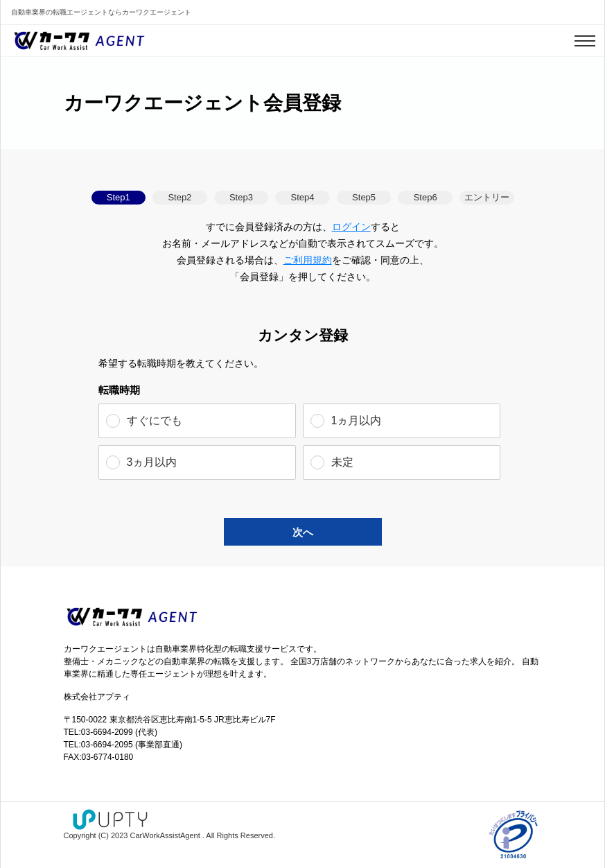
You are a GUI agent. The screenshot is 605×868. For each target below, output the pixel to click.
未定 (342, 462)
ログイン (351, 227)
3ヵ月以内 (152, 462)
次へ (303, 532)
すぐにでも (155, 420)
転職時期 (119, 390)
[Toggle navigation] (585, 41)
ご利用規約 (308, 260)
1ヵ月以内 (357, 420)
